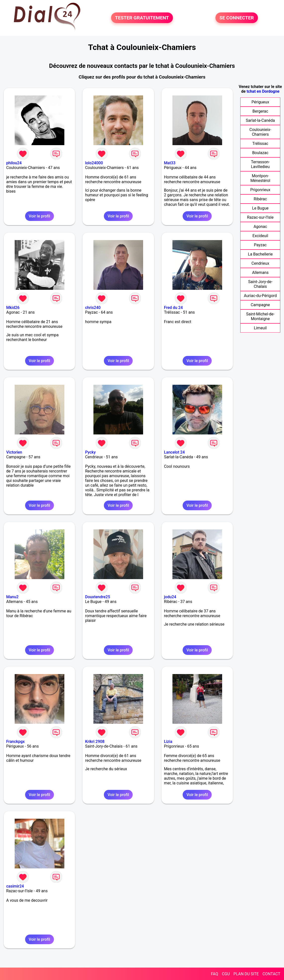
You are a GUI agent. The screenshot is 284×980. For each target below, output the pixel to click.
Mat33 (170, 163)
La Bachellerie (260, 254)
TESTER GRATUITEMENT (142, 18)
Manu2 (12, 597)
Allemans (260, 273)
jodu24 (170, 597)
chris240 (93, 308)
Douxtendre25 (98, 597)
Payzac (260, 245)
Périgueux (260, 102)
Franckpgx (15, 742)
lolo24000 (94, 163)
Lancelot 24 (174, 452)
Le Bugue (260, 208)
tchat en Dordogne (263, 91)
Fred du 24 (173, 308)
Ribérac (260, 199)
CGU (226, 974)
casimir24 (15, 886)
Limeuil (260, 328)
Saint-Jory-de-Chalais (260, 284)
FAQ (215, 974)
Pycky (90, 452)
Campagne (260, 305)
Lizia (168, 742)
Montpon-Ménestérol (260, 178)
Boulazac (260, 153)
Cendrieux (260, 263)
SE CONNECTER (237, 18)
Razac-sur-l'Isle (260, 217)
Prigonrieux (260, 190)
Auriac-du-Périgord (260, 296)
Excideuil (260, 236)
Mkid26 (13, 308)
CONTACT (271, 974)
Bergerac (260, 111)
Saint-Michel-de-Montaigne (260, 316)
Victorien (14, 452)
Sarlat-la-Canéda (260, 120)
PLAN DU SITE (246, 974)
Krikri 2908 (95, 742)
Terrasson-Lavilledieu (260, 164)
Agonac (260, 227)
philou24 (14, 163)
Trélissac (260, 144)
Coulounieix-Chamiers (260, 132)
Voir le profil (40, 216)
